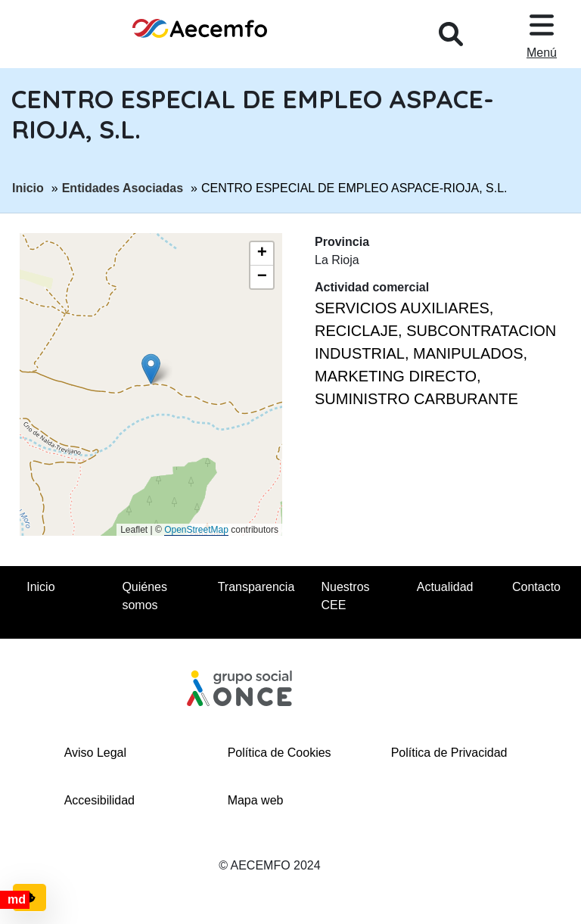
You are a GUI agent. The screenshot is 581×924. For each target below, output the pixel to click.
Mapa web (256, 800)
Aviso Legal (95, 753)
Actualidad (445, 587)
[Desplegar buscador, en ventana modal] (451, 34)
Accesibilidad (99, 800)
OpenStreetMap (196, 530)
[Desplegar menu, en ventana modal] (542, 34)
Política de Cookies (280, 753)
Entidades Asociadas (123, 187)
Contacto (536, 587)
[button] (151, 369)
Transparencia (256, 587)
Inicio (28, 187)
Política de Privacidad (449, 753)
